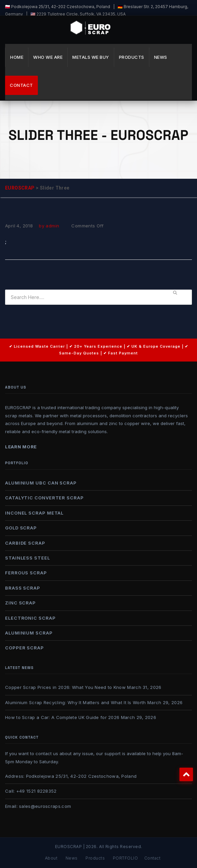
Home (17, 57)
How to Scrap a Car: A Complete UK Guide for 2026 (62, 717)
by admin (49, 226)
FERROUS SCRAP (26, 573)
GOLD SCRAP (21, 528)
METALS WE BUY (91, 57)
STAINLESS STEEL (28, 558)
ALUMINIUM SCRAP (29, 633)
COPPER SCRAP (24, 648)
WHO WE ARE (48, 57)
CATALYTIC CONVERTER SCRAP (44, 498)
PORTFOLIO (126, 858)
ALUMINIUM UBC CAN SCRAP (41, 483)
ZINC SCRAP (20, 603)
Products (132, 57)
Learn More (21, 447)
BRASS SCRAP (23, 588)
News (161, 57)
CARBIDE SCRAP (25, 543)
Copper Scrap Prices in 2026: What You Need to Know (65, 687)
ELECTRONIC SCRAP (30, 618)
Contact (21, 85)
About (51, 858)
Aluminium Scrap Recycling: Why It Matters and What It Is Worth (76, 702)
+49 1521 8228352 (36, 791)
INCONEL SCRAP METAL (34, 513)
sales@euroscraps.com (45, 806)
